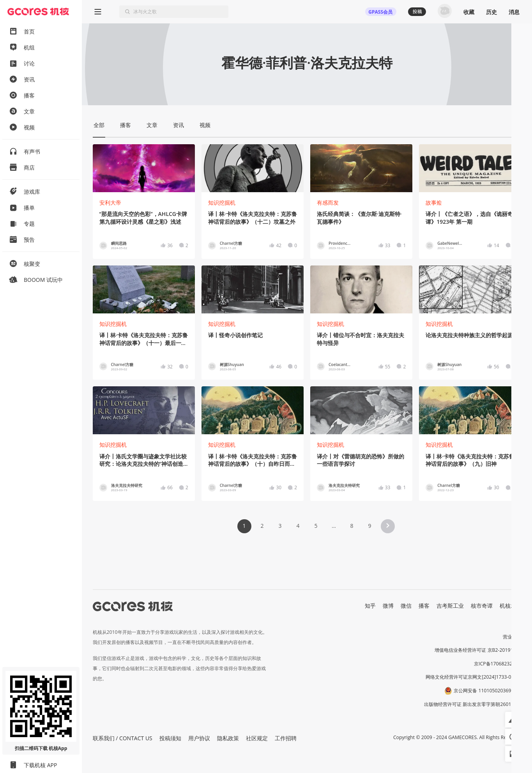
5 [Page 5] (316, 526)
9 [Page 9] (369, 526)
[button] (388, 526)
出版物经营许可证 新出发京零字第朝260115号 (473, 704)
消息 (514, 12)
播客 (424, 606)
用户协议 (199, 738)
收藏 (469, 12)
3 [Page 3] (280, 526)
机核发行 (511, 606)
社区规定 (257, 738)
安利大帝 (110, 203)
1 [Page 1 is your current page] (244, 526)
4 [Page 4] (298, 526)
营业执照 (512, 637)
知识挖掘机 (222, 203)
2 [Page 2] (262, 526)
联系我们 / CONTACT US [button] (123, 738)
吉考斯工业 (450, 606)
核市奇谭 (482, 606)
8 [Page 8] (352, 526)
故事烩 (434, 203)
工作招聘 (286, 738)
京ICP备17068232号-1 (498, 664)
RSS (517, 614)
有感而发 (328, 203)
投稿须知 (170, 738)
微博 (388, 606)
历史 (491, 12)
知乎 (370, 606)
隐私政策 (228, 738)
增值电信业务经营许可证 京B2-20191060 (478, 650)
